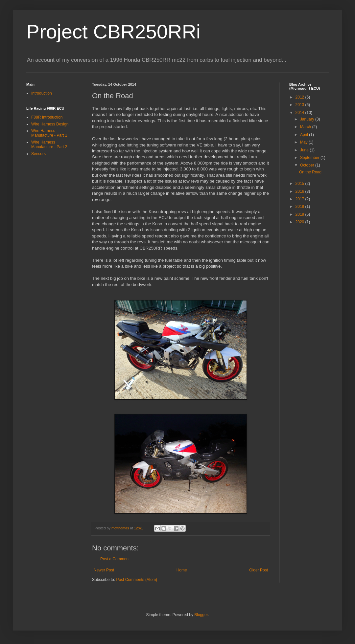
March (306, 127)
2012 (300, 97)
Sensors (38, 154)
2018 (300, 207)
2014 (300, 113)
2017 (300, 199)
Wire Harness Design (50, 124)
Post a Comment (115, 559)
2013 (300, 105)
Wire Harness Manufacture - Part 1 (49, 133)
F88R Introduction (47, 117)
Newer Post (104, 570)
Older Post (259, 570)
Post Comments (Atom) (137, 580)
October (308, 165)
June (305, 150)
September (310, 158)
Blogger (201, 615)
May (304, 142)
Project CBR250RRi (113, 32)
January (308, 119)
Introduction (42, 93)
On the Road (310, 172)
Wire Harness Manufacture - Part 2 (49, 144)
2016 (300, 191)
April (305, 135)
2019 (300, 214)
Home (182, 570)
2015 (300, 184)
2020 (300, 222)
